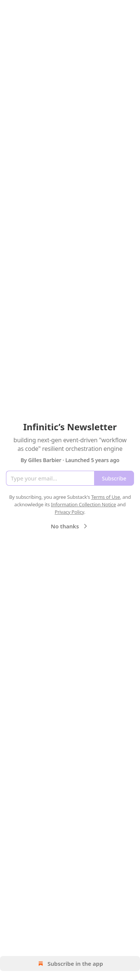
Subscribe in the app (70, 964)
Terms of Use (105, 497)
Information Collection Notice (84, 504)
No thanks (70, 526)
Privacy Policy (69, 512)
